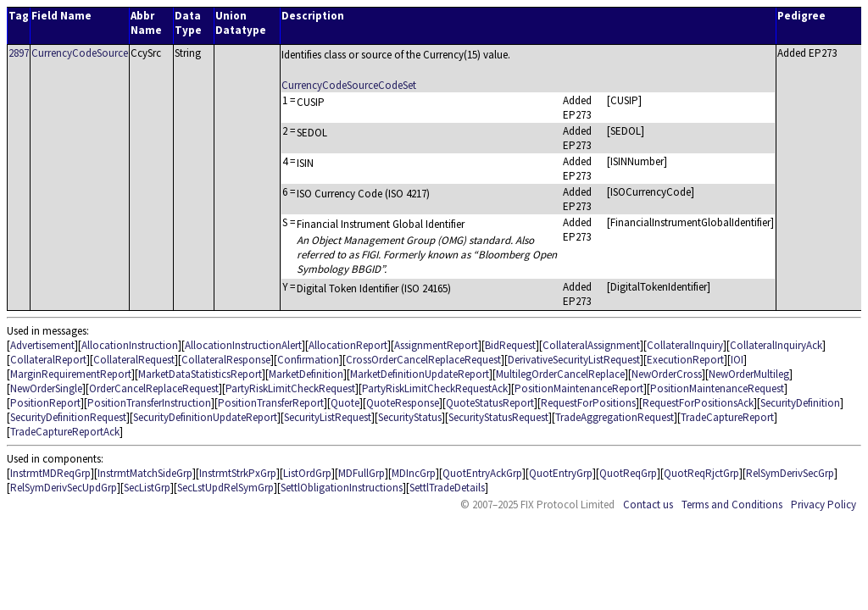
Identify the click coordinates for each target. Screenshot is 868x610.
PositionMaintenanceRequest (717, 388)
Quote (345, 403)
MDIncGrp (414, 473)
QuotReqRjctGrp (701, 473)
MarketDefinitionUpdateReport (420, 374)
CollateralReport (48, 360)
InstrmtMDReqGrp (50, 473)
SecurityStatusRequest (498, 417)
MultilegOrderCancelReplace (560, 374)
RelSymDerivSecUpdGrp (64, 488)
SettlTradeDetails (447, 488)
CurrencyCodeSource (80, 53)
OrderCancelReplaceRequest (154, 388)
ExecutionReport (685, 360)
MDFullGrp (362, 473)
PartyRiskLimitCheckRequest (290, 388)
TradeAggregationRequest (615, 417)
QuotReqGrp (628, 473)
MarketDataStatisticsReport (200, 374)
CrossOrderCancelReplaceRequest (423, 360)
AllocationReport (348, 345)
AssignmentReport (436, 345)
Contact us (648, 505)
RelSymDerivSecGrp (790, 473)
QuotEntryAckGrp (482, 473)
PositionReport (45, 403)
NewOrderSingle (46, 388)
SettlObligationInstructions (342, 488)
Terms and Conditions (732, 505)
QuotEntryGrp (561, 473)
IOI (737, 360)
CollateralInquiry (685, 345)
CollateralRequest (134, 360)
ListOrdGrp (307, 473)
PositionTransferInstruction (149, 403)
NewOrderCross (667, 374)
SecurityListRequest (328, 417)
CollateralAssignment (591, 345)
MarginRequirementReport (71, 374)
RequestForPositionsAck (698, 403)
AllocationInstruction (130, 345)
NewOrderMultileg (749, 374)
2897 (19, 53)
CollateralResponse (226, 360)
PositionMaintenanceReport (579, 388)
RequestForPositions (588, 403)
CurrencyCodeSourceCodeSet (349, 85)
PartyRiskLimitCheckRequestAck (435, 388)
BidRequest (510, 345)
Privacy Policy (823, 505)
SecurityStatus (410, 417)
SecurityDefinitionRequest (68, 417)
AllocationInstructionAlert (243, 345)
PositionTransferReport (271, 403)
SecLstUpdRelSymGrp (225, 488)
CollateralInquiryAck (776, 345)
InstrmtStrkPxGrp (238, 473)
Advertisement (42, 345)
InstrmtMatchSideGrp (145, 473)
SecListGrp (147, 488)
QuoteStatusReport (490, 403)
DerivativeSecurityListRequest (574, 360)
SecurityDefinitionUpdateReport (205, 417)
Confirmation (308, 360)
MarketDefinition (306, 374)
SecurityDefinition (800, 403)
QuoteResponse (403, 403)
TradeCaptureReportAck (65, 432)
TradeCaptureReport (727, 417)
